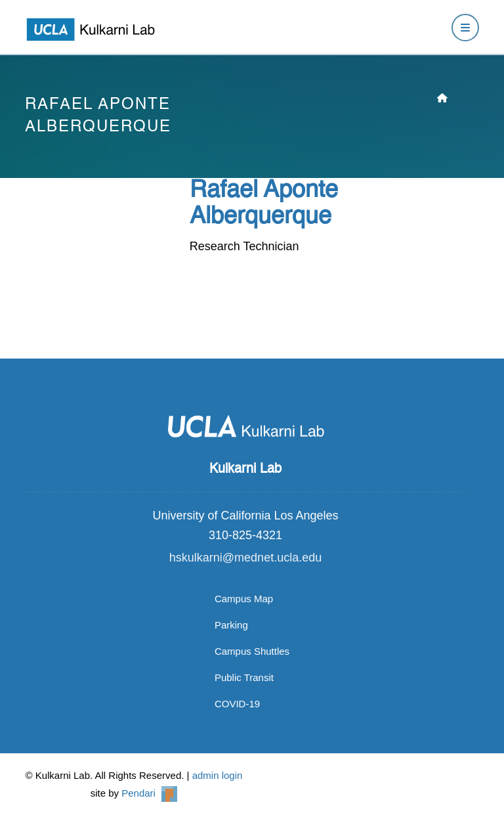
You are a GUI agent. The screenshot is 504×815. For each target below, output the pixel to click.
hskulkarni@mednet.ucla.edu (245, 558)
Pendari (149, 793)
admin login (218, 775)
